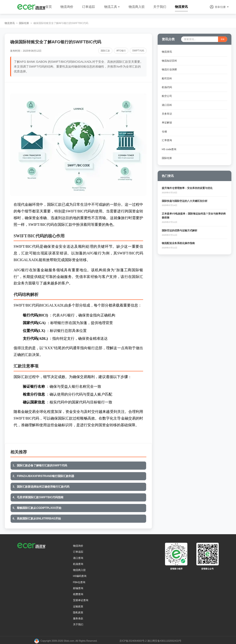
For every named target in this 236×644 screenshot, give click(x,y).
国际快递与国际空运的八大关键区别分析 (185, 198)
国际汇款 (106, 51)
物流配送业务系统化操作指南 (178, 240)
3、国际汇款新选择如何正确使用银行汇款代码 (41, 486)
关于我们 (160, 7)
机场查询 (78, 563)
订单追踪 (88, 7)
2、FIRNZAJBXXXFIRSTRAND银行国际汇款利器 (43, 476)
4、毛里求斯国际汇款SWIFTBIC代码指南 (38, 496)
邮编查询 (78, 587)
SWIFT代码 (139, 51)
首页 (49, 7)
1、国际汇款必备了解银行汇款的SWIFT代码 (40, 465)
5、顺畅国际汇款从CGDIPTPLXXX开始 (37, 507)
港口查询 (78, 557)
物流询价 (67, 7)
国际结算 (24, 23)
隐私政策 (78, 611)
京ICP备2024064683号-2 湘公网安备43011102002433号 (150, 639)
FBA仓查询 (79, 581)
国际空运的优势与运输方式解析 (180, 227)
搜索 (223, 39)
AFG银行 (122, 51)
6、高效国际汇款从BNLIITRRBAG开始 (37, 517)
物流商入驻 (137, 7)
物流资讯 (181, 7)
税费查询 (78, 593)
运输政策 (78, 605)
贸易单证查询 (81, 599)
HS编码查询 (80, 575)
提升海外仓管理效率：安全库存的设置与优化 (187, 185)
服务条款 (78, 617)
